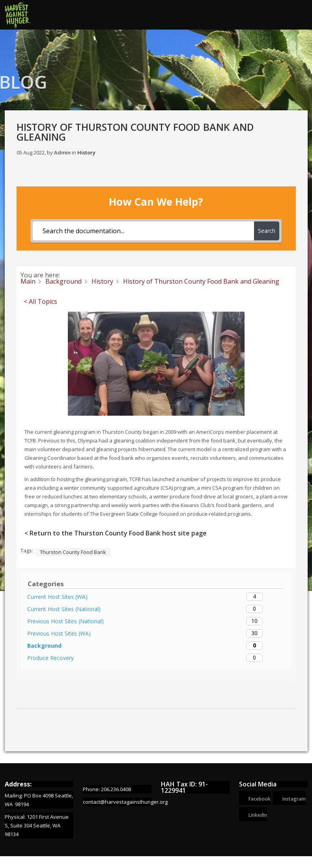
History (86, 152)
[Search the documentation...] (143, 231)
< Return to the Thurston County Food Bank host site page (116, 533)
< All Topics (40, 302)
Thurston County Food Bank (73, 552)
